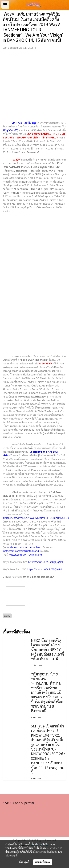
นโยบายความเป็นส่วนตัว (45, 852)
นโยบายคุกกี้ (11, 855)
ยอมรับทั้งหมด (43, 862)
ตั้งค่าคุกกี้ (24, 862)
